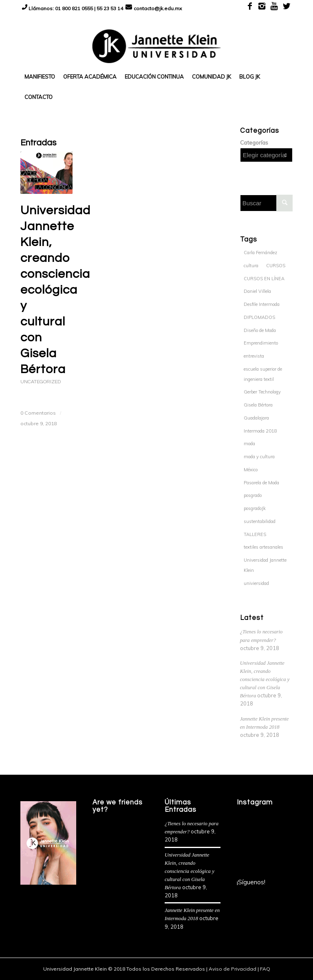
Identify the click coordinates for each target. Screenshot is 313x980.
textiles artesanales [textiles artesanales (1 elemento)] (263, 547)
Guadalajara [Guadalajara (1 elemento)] (256, 418)
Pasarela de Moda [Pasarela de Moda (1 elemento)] (261, 483)
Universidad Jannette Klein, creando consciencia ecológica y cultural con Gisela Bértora (55, 290)
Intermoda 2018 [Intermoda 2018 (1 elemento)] (260, 431)
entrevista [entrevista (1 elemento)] (254, 356)
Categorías (254, 142)
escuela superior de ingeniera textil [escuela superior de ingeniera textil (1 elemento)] (263, 374)
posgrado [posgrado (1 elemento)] (253, 495)
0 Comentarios (38, 413)
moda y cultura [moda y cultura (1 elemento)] (259, 457)
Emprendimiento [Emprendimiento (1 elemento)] (261, 343)
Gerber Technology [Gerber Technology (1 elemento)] (262, 392)
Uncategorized (41, 382)
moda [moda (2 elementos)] (249, 444)
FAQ (265, 969)
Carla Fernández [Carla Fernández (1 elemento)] (260, 253)
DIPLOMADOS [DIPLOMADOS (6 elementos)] (259, 317)
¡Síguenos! (251, 882)
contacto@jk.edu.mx (158, 8)
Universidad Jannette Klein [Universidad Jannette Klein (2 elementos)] (265, 565)
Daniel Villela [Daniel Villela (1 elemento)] (257, 291)
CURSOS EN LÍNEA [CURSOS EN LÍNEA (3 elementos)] (264, 279)
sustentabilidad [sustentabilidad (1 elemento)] (260, 521)
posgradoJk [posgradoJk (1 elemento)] (255, 508)
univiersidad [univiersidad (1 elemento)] (256, 583)
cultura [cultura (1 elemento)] (251, 266)
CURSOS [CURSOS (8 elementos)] (276, 266)
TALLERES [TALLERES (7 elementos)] (255, 534)
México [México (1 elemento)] (251, 470)
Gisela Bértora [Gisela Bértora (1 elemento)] (258, 405)
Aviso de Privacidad (233, 969)
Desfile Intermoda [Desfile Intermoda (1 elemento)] (262, 304)
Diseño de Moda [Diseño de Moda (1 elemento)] (260, 330)
